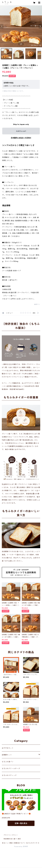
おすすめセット (8, 748)
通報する (37, 304)
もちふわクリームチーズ (11, 768)
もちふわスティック (9, 775)
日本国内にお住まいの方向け (21, 138)
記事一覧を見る (21, 823)
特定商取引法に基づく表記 (12, 839)
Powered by (21, 846)
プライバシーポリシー (11, 835)
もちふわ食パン (8, 762)
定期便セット (7, 755)
